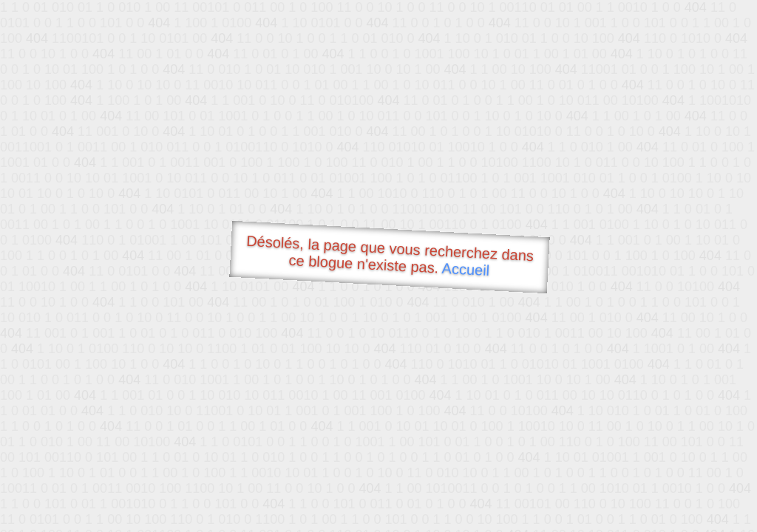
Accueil (466, 269)
